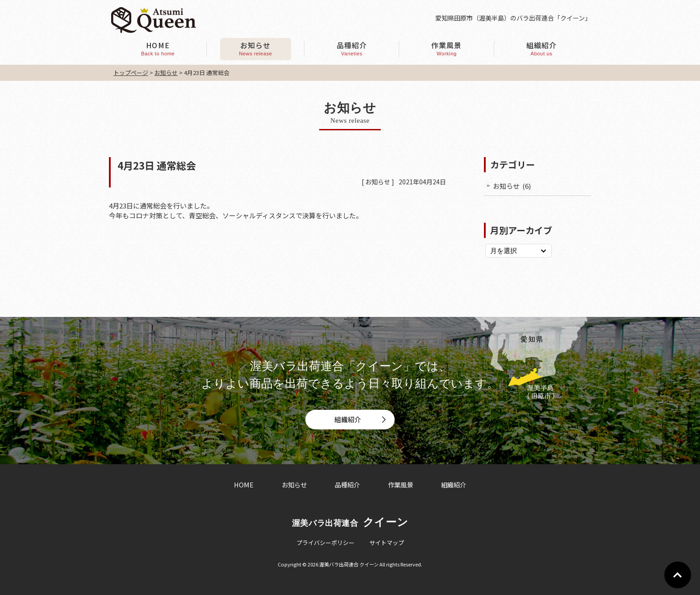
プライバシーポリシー (325, 543)
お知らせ (378, 182)
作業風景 (400, 485)
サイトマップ (387, 543)
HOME (244, 485)
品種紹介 (347, 485)
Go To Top (678, 575)
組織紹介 (348, 419)
